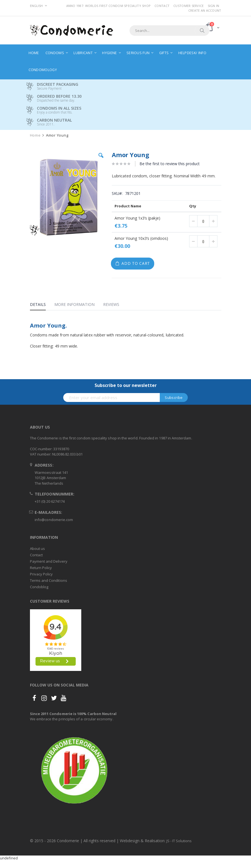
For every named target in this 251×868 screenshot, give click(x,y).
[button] (101, 160)
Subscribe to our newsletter (126, 385)
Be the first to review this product (170, 164)
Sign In (214, 6)
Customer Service (188, 6)
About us (38, 549)
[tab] (42, 305)
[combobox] (169, 31)
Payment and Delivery (49, 561)
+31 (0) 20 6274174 (50, 501)
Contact (162, 6)
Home (35, 135)
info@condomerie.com (54, 520)
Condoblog (39, 587)
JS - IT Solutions (179, 841)
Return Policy (41, 568)
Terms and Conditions (49, 580)
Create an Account (205, 10)
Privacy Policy (41, 574)
